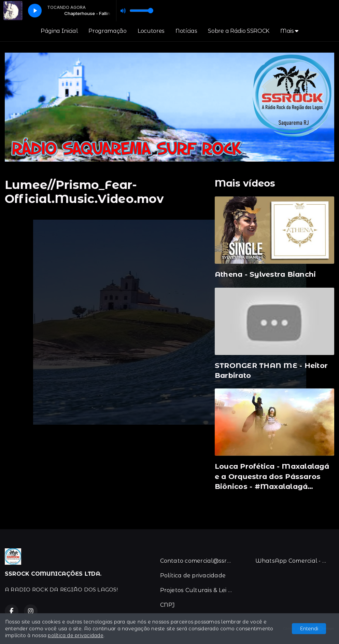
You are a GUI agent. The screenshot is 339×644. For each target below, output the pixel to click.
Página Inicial (59, 31)
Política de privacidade (193, 576)
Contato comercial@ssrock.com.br (200, 561)
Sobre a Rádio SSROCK (239, 31)
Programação (107, 31)
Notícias (186, 31)
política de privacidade (76, 635)
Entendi (309, 629)
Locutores (151, 31)
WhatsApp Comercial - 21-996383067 (295, 561)
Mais (289, 31)
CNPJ (168, 605)
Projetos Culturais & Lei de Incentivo (200, 590)
